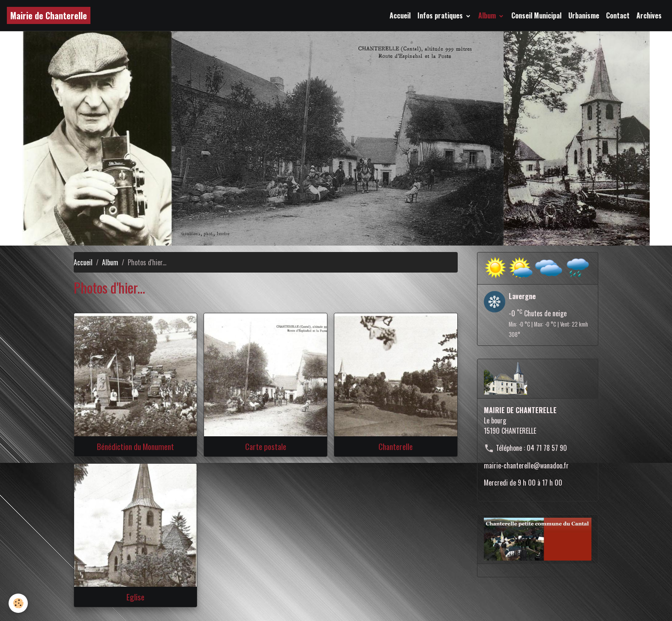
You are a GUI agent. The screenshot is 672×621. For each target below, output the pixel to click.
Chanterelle (396, 446)
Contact (618, 15)
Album (488, 15)
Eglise (135, 597)
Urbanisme (584, 15)
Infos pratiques (441, 15)
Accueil (400, 15)
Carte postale (266, 446)
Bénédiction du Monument (135, 446)
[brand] (49, 15)
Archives (649, 15)
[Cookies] (18, 603)
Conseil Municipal (536, 15)
